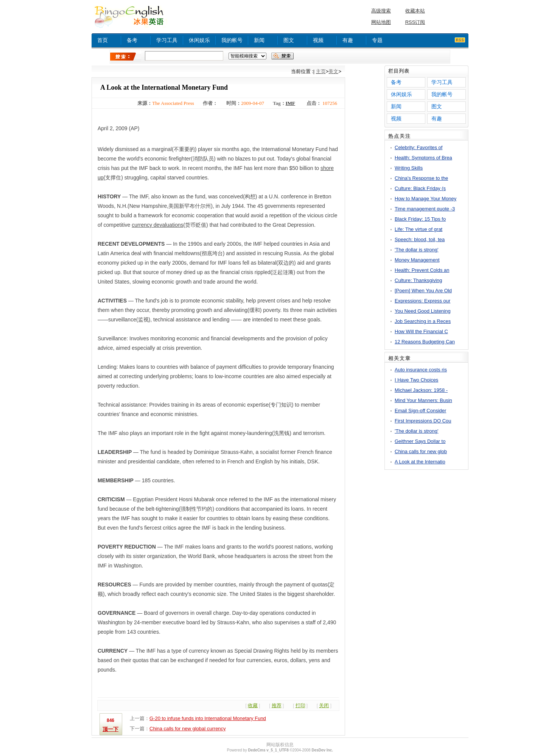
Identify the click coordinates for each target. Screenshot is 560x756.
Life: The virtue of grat (418, 229)
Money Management (417, 260)
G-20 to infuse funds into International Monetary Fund (208, 718)
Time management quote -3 (425, 209)
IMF (290, 103)
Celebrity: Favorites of (418, 147)
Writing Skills (409, 168)
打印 (300, 705)
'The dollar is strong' (417, 250)
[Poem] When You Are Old (423, 291)
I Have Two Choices (416, 380)
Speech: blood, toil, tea (420, 239)
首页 (103, 40)
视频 (318, 40)
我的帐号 (232, 40)
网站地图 (381, 22)
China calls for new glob (421, 451)
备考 (132, 40)
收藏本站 (415, 11)
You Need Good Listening (423, 311)
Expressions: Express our (422, 301)
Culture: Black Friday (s (420, 188)
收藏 (253, 705)
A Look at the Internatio (420, 462)
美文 (333, 71)
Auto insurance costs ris (421, 370)
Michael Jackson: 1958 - (421, 390)
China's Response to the (421, 178)
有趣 (348, 40)
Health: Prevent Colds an (422, 270)
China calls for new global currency (188, 729)
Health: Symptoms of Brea (423, 158)
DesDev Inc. (322, 750)
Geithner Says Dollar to (420, 441)
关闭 (324, 705)
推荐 (277, 705)
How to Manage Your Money (425, 199)
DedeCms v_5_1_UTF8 (268, 750)
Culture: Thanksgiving (418, 280)
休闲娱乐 (199, 40)
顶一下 (110, 729)
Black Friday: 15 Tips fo (420, 219)
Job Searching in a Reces (423, 321)
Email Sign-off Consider (420, 411)
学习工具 (167, 40)
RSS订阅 (415, 22)
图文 (289, 40)
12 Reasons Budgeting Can (425, 342)
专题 (377, 40)
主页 (321, 71)
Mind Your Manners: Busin (423, 400)
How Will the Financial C (421, 331)
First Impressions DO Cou (423, 421)
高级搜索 (381, 11)
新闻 (259, 40)
